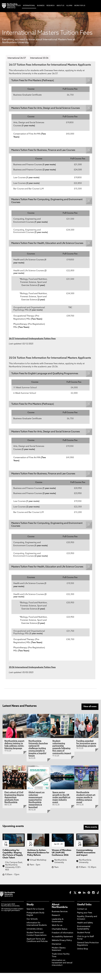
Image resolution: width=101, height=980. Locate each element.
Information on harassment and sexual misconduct (62, 970)
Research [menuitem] (51, 6)
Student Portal (84, 940)
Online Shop (83, 956)
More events (91, 834)
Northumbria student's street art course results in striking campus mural (86, 804)
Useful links (84, 912)
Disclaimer (57, 951)
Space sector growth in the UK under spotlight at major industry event (61, 804)
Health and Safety (85, 930)
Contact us (82, 916)
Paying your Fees (85, 920)
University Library (35, 936)
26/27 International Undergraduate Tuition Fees (32, 342)
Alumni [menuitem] (69, 6)
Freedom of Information (63, 940)
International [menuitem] (29, 6)
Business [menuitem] (41, 6)
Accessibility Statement (62, 944)
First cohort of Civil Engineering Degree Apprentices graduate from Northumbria (14, 804)
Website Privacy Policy (62, 948)
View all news (90, 714)
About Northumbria (60, 913)
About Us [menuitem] (60, 6)
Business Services (60, 919)
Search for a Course (35, 916)
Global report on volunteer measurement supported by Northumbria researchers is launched (37, 807)
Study (30, 912)
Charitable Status (59, 936)
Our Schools (32, 926)
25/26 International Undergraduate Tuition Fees (32, 675)
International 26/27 (17, 58)
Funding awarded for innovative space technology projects (86, 751)
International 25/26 (39, 58)
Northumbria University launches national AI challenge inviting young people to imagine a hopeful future (38, 756)
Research (56, 922)
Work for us (57, 933)
